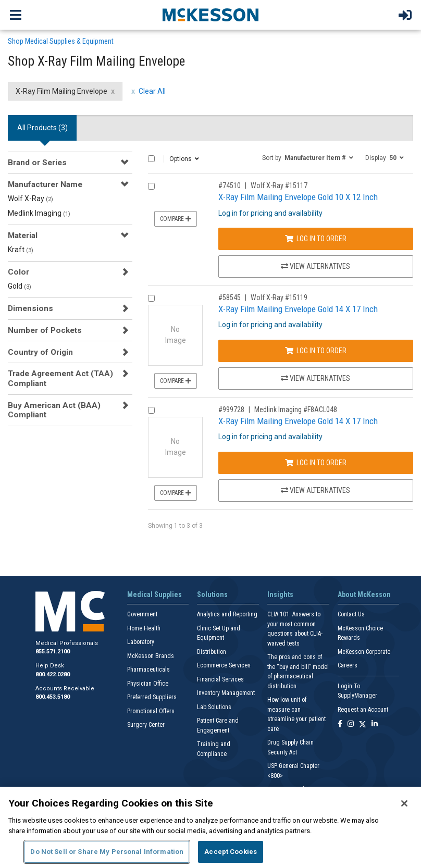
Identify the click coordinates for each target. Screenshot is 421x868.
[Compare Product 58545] (151, 298)
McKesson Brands (151, 656)
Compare (176, 219)
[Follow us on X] (363, 724)
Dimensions (30, 308)
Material (23, 235)
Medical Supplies (154, 594)
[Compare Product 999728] (151, 410)
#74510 (230, 185)
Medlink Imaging (39, 213)
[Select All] (151, 159)
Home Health (144, 628)
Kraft (21, 250)
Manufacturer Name (45, 184)
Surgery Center (146, 725)
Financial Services (220, 679)
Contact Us (351, 614)
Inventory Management (226, 693)
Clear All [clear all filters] (152, 91)
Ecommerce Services (224, 665)
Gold (20, 286)
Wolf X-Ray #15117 (279, 185)
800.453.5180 (53, 697)
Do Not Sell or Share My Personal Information (107, 852)
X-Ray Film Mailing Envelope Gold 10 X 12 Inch (298, 197)
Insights (280, 594)
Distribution (212, 652)
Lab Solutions (214, 707)
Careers (348, 665)
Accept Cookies (231, 852)
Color (18, 272)
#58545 (230, 297)
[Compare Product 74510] (151, 186)
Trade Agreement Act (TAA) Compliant (60, 378)
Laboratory (141, 642)
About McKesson (364, 594)
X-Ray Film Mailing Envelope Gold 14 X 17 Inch (298, 309)
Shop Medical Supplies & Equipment (61, 41)
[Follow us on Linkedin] (375, 724)
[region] (210, 827)
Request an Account (363, 710)
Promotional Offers (151, 711)
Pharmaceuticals (148, 669)
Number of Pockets (45, 330)
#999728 (231, 410)
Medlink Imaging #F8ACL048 (296, 410)
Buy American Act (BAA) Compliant (54, 410)
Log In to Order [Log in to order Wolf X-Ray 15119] (316, 351)
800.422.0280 (53, 674)
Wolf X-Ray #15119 (279, 297)
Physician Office (148, 684)
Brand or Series (37, 163)
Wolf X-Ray (30, 199)
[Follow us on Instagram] (351, 724)
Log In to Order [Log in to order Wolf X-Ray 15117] (316, 239)
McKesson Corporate (364, 652)
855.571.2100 (53, 652)
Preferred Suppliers (152, 697)
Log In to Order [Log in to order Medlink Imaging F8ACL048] (316, 463)
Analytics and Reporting (227, 614)
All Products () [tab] (42, 128)
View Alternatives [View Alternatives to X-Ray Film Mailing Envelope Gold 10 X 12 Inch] (315, 266)
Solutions (212, 594)
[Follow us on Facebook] (340, 724)
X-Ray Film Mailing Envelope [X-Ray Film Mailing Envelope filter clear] (61, 91)
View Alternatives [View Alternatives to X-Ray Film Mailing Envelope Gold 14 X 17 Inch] (315, 378)
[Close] (404, 803)
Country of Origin (40, 352)
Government (142, 614)
